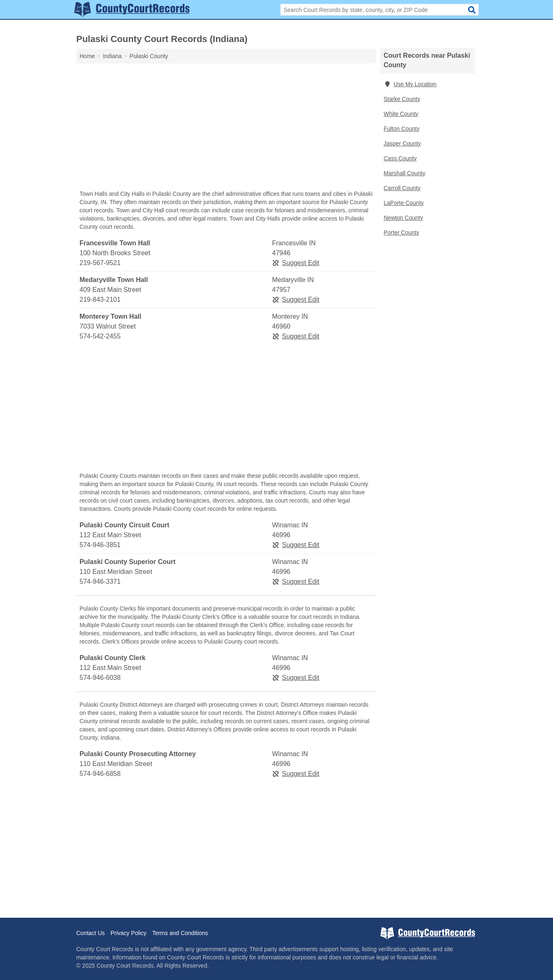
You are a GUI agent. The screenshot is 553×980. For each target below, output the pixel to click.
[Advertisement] (226, 129)
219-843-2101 (100, 300)
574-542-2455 (100, 336)
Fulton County (402, 129)
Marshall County (404, 173)
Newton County (403, 218)
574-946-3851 (100, 545)
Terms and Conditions (180, 933)
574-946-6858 (100, 774)
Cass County (400, 158)
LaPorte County (404, 203)
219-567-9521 (100, 263)
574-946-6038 (100, 678)
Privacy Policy (128, 933)
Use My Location (410, 84)
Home (87, 56)
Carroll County (402, 188)
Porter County (401, 233)
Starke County (402, 99)
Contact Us (90, 933)
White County (401, 114)
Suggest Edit (296, 263)
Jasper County (402, 143)
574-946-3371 (100, 582)
